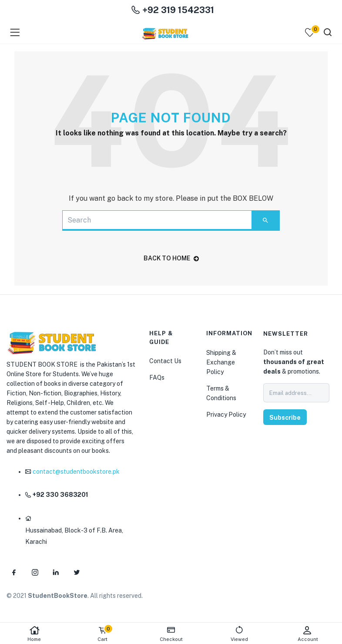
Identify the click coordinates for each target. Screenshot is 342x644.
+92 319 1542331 (173, 10)
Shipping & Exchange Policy (221, 362)
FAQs (157, 378)
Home (34, 634)
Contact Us (165, 361)
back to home (171, 258)
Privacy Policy (226, 415)
